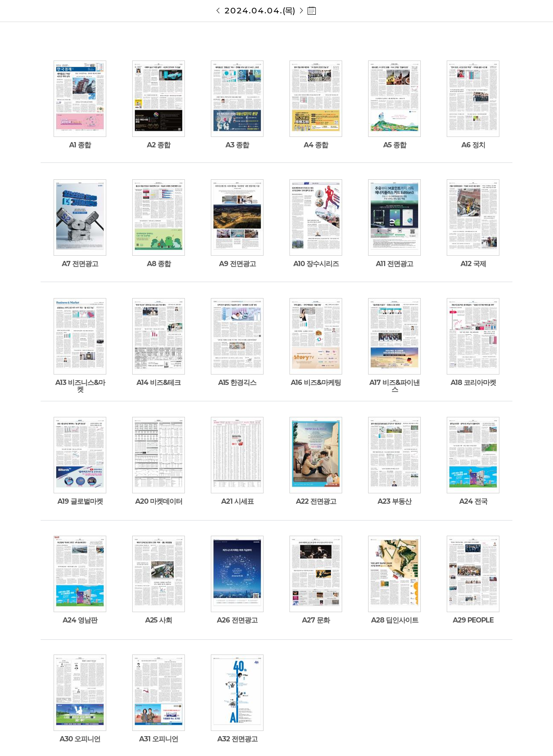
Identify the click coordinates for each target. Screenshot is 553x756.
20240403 (218, 11)
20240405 (301, 11)
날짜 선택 (312, 11)
